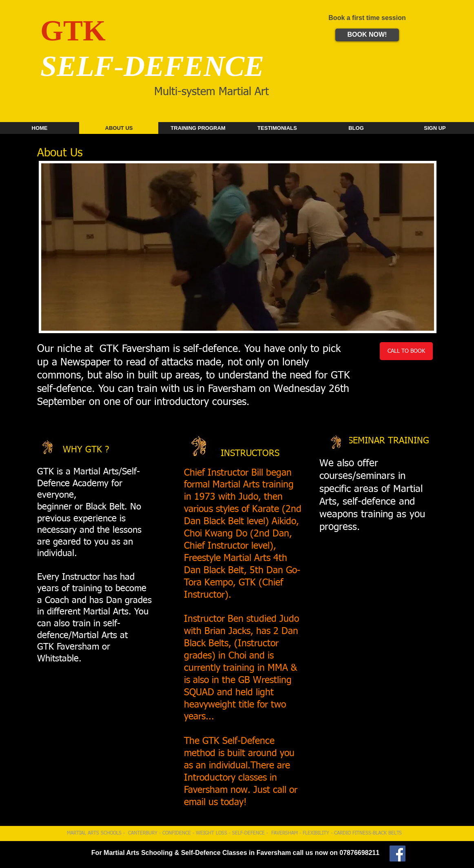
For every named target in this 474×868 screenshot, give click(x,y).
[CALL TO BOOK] (406, 351)
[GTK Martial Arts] (398, 854)
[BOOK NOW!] (367, 35)
